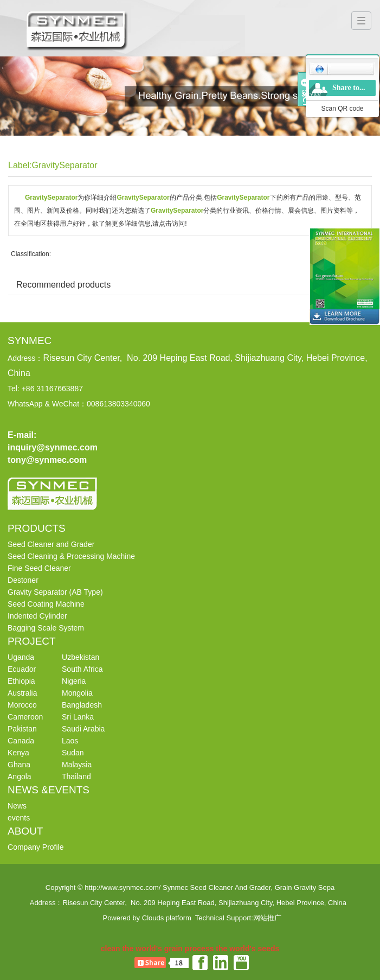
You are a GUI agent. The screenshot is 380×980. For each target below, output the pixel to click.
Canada (21, 741)
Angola (20, 777)
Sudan (73, 753)
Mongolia (77, 693)
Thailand (76, 777)
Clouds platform (167, 918)
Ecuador (22, 669)
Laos (70, 741)
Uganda (21, 657)
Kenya (18, 753)
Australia (22, 693)
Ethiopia (21, 681)
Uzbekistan (80, 657)
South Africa (82, 669)
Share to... (349, 88)
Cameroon (25, 717)
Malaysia (77, 765)
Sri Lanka (78, 717)
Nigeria (74, 681)
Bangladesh (82, 705)
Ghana (19, 765)
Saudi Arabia (83, 729)
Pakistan (22, 729)
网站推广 (267, 918)
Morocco (22, 705)
